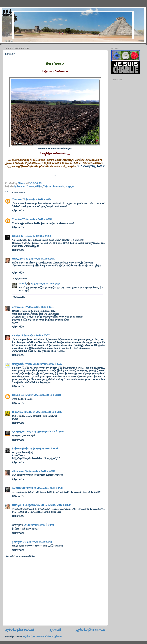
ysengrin (17, 542)
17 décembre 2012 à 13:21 (40, 259)
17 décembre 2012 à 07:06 (36, 236)
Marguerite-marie (22, 364)
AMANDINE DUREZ (23, 432)
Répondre (18, 211)
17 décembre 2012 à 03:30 (37, 200)
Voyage (69, 187)
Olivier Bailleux (21, 395)
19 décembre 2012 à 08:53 (40, 471)
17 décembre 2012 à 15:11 (39, 307)
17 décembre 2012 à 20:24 (46, 395)
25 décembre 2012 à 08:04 (39, 525)
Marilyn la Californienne (26, 505)
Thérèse (17, 200)
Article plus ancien (90, 630)
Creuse (30, 187)
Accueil (55, 630)
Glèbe (39, 187)
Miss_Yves (18, 259)
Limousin (59, 187)
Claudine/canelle (22, 412)
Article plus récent (20, 630)
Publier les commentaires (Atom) (42, 637)
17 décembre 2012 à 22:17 (48, 412)
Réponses (21, 279)
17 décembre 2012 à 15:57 (35, 336)
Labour (48, 187)
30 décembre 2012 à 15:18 (38, 542)
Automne (19, 187)
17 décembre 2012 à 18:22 (48, 364)
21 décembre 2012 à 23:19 (56, 505)
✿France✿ (18, 307)
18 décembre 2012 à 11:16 (44, 449)
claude (16, 336)
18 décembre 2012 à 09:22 (49, 432)
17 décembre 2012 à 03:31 (37, 219)
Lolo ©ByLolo (20, 449)
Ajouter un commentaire (20, 556)
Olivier (16, 236)
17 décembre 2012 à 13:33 (45, 284)
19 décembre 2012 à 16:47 (49, 488)
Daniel (23, 284)
